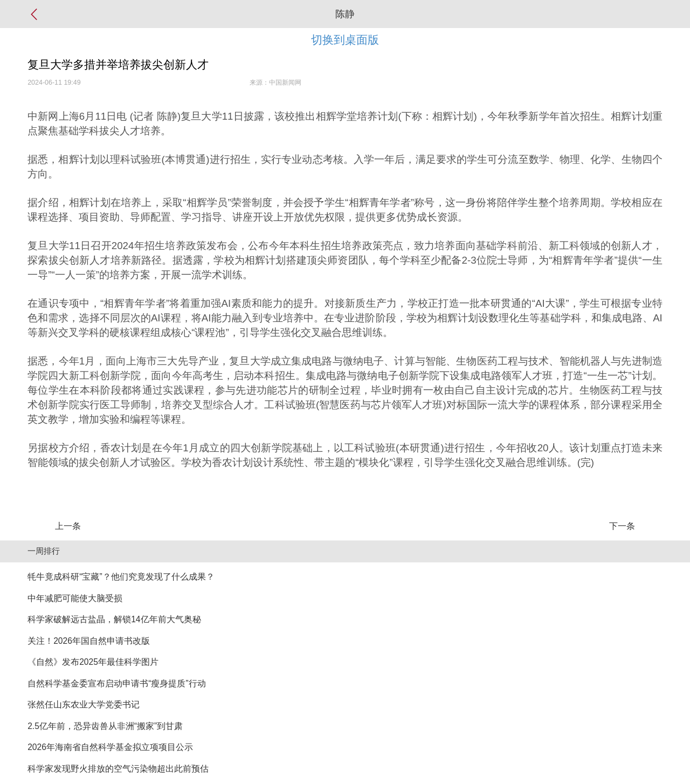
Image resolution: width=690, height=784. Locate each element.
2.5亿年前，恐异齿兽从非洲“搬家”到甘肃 (105, 726)
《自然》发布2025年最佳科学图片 (93, 662)
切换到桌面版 (345, 40)
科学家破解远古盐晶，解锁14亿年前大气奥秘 (114, 619)
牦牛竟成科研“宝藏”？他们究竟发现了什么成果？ (121, 577)
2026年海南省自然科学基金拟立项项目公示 (110, 747)
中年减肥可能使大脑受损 (75, 598)
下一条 (622, 526)
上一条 (68, 526)
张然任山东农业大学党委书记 (84, 704)
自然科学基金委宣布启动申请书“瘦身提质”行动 (116, 683)
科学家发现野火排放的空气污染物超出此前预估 (118, 769)
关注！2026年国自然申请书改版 (89, 641)
